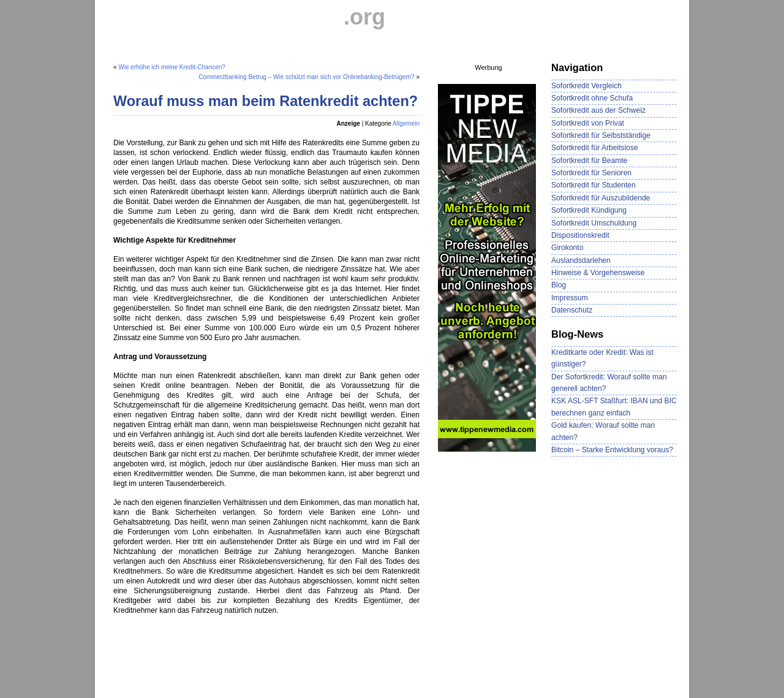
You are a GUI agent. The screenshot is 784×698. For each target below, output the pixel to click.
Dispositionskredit (580, 235)
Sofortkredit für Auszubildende (601, 198)
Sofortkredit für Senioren (591, 173)
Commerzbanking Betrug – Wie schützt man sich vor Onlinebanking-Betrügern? (306, 77)
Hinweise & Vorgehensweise (598, 273)
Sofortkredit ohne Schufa (592, 98)
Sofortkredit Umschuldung (594, 223)
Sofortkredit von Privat (588, 123)
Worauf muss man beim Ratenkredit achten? (266, 101)
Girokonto (567, 248)
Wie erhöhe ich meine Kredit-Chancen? (172, 67)
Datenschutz (572, 310)
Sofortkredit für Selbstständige (601, 135)
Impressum (570, 298)
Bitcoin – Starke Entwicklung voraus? (612, 450)
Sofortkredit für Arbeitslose (595, 148)
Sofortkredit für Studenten (594, 185)
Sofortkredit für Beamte (589, 161)
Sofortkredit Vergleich (586, 86)
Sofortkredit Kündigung (589, 210)
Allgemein (406, 123)
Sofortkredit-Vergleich (228, 17)
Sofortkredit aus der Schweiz (598, 110)
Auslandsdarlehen (581, 260)
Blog (559, 285)
